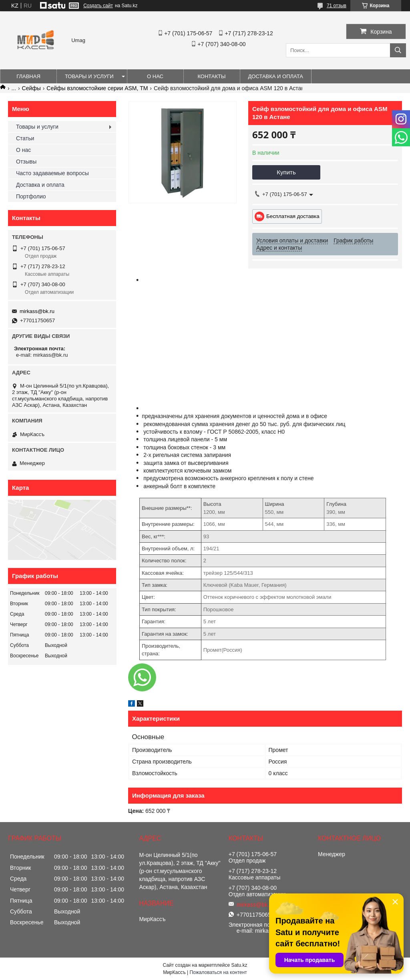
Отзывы (26, 162)
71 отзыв (337, 6)
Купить (286, 172)
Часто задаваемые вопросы (52, 173)
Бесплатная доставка (293, 216)
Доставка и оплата (276, 76)
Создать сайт (98, 6)
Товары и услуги (89, 76)
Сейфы (31, 88)
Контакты (211, 76)
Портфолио (31, 196)
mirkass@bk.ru (37, 311)
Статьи (25, 138)
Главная (28, 76)
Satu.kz (239, 965)
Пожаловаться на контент (218, 972)
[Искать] (398, 50)
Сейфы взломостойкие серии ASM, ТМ (97, 88)
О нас (155, 76)
